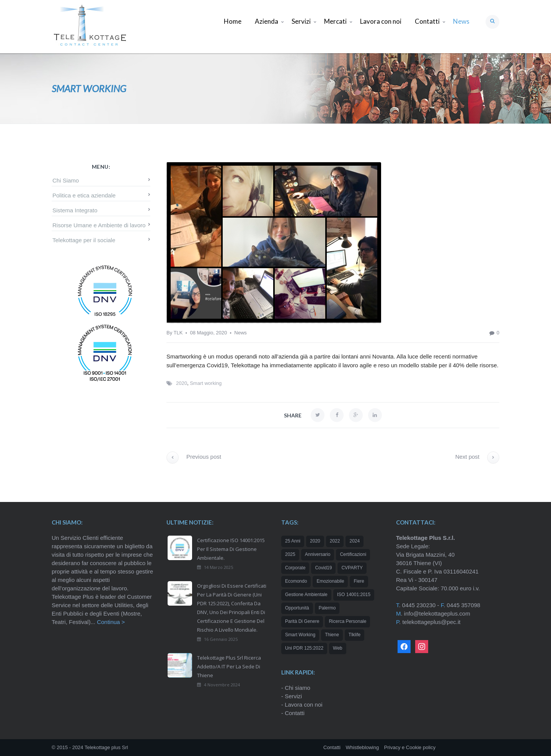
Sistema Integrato (75, 210)
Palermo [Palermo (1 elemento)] (327, 608)
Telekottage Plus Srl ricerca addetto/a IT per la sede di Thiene (229, 666)
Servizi (293, 696)
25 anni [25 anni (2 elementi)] (293, 541)
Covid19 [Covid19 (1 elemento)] (323, 568)
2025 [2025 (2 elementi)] (290, 554)
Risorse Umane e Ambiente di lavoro (99, 225)
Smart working (206, 383)
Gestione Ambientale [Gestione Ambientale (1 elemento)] (306, 595)
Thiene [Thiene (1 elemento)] (332, 635)
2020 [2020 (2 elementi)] (315, 541)
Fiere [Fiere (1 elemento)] (359, 581)
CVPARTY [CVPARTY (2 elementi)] (352, 568)
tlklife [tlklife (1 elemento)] (355, 635)
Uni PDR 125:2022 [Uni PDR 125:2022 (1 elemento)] (304, 648)
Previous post (194, 457)
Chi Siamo (66, 180)
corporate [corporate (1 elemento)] (295, 568)
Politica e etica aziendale (84, 195)
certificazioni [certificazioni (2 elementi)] (353, 554)
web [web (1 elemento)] (337, 648)
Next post (477, 457)
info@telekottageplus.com (437, 613)
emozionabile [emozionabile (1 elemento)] (330, 581)
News (240, 333)
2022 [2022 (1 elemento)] (335, 541)
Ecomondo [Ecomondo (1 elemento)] (296, 581)
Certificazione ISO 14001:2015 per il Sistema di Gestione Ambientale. (231, 549)
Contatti (295, 713)
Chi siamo (298, 688)
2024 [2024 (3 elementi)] (355, 541)
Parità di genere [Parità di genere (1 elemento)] (302, 621)
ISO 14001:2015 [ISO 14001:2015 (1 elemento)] (354, 595)
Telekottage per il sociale (84, 240)
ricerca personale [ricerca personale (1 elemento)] (347, 621)
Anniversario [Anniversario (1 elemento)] (318, 554)
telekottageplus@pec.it (431, 622)
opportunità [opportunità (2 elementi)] (297, 608)
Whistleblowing (362, 747)
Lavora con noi (303, 705)
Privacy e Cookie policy (410, 747)
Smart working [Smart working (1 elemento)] (300, 635)
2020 (182, 383)
